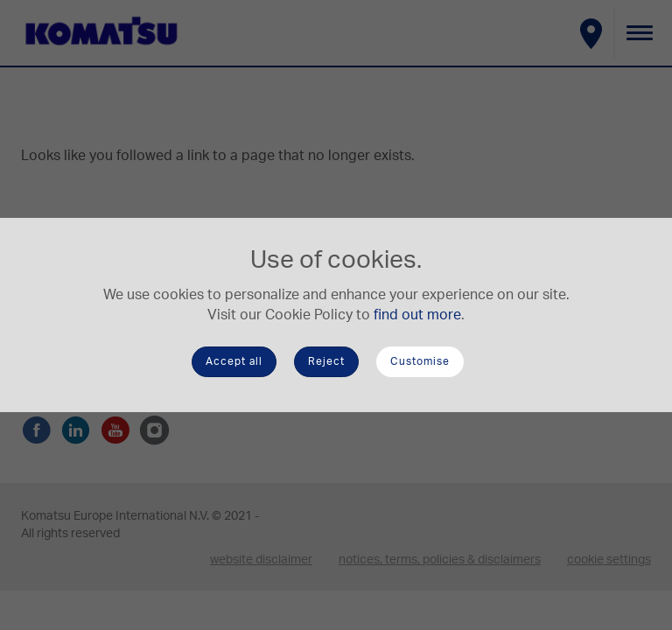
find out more (417, 315)
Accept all (234, 361)
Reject (326, 361)
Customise (420, 361)
